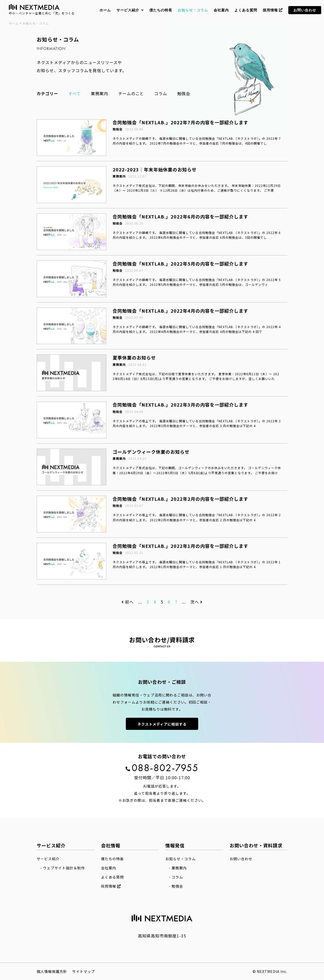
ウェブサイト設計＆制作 (64, 868)
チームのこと (131, 93)
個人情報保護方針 (52, 971)
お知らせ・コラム (180, 859)
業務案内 (99, 93)
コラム (161, 93)
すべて (75, 93)
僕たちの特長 (112, 859)
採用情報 (111, 886)
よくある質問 (112, 877)
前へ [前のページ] (128, 602)
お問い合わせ (241, 859)
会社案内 (109, 868)
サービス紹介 (48, 859)
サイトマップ (84, 971)
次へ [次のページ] (196, 602)
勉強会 (184, 93)
